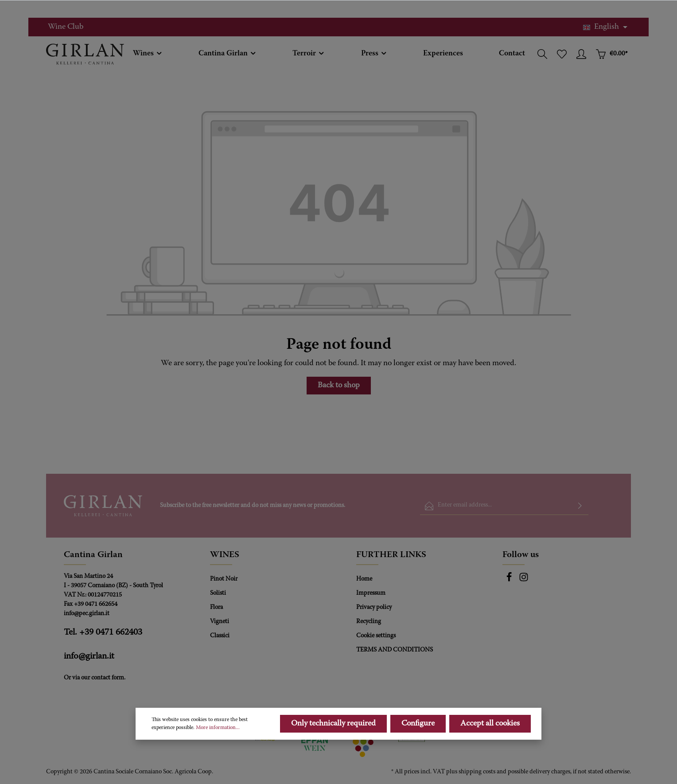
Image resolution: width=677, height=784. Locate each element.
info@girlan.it (89, 656)
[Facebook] (510, 581)
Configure (418, 744)
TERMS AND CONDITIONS (395, 650)
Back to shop (339, 386)
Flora (216, 608)
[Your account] (581, 54)
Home (364, 579)
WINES (225, 555)
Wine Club (66, 27)
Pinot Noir (224, 579)
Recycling (369, 622)
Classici (220, 636)
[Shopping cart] (611, 54)
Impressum (371, 593)
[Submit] (580, 506)
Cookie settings (376, 636)
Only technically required (333, 744)
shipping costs (477, 772)
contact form (108, 678)
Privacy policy (374, 608)
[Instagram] (524, 581)
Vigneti (220, 622)
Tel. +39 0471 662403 (103, 632)
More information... (218, 748)
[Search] (542, 54)
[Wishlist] (562, 54)
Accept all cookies (490, 744)
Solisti (218, 593)
